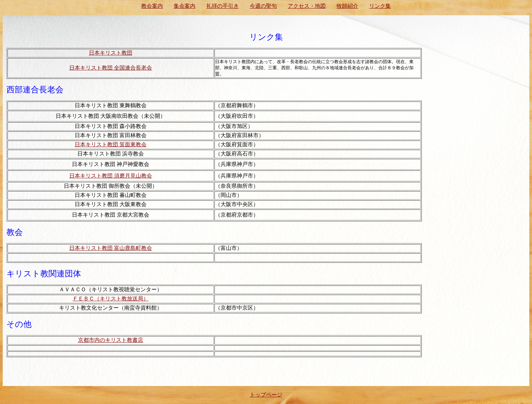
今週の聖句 (263, 6)
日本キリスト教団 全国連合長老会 (111, 68)
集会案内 (185, 6)
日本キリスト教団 (111, 53)
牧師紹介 (347, 6)
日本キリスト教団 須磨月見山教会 (111, 176)
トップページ (266, 395)
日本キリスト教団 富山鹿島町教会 (111, 248)
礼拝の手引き (223, 6)
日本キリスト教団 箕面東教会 (111, 144)
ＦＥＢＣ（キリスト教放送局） (111, 299)
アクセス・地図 (307, 6)
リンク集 (380, 6)
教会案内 (152, 6)
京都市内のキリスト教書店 (111, 340)
